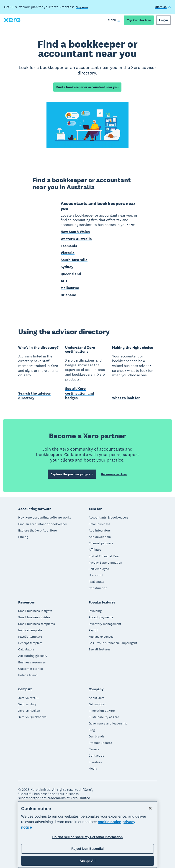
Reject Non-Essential (87, 849)
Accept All (87, 861)
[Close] (150, 808)
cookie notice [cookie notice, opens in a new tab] (109, 822)
